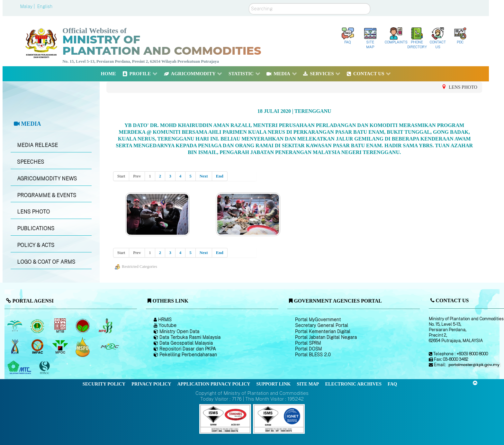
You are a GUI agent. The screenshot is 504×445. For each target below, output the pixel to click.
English (45, 6)
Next (204, 176)
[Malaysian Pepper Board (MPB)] (106, 326)
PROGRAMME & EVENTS (47, 195)
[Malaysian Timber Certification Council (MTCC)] (45, 368)
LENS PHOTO (33, 212)
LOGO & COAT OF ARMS (46, 262)
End (220, 176)
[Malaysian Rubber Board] (38, 326)
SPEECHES (31, 162)
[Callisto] (225, 418)
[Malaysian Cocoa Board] (83, 326)
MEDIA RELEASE (37, 145)
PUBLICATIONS (36, 228)
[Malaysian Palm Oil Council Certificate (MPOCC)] (83, 347)
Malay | (28, 6)
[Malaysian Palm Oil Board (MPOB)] (15, 326)
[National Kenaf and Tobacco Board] (15, 347)
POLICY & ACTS (36, 245)
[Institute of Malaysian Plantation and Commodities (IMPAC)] (38, 347)
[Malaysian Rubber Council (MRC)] (109, 347)
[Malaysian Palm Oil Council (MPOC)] (61, 347)
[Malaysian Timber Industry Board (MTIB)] (61, 326)
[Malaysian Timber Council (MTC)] (20, 368)
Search (249, 3)
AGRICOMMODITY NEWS (47, 179)
